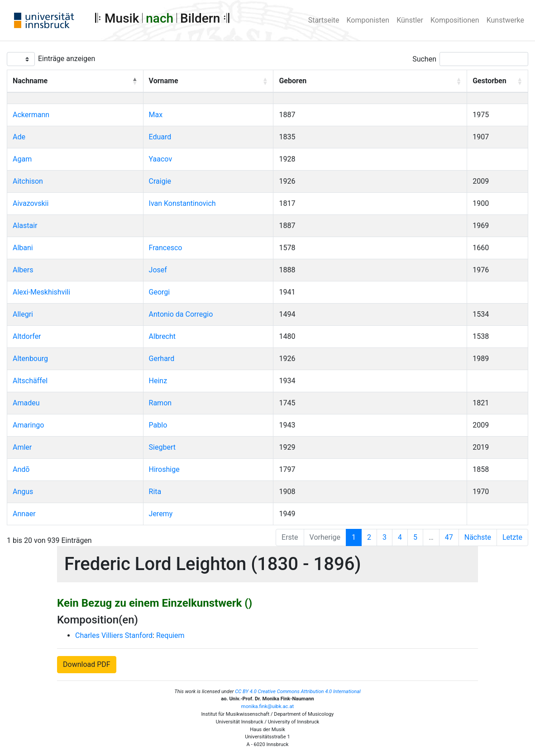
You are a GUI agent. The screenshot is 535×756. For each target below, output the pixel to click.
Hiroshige (164, 469)
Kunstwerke (505, 20)
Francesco (166, 248)
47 (449, 537)
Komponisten (368, 20)
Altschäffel (30, 381)
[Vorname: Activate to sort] (208, 81)
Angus (23, 492)
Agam (22, 159)
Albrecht (162, 336)
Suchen (424, 59)
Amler (22, 447)
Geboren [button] (293, 81)
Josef (158, 270)
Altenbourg (30, 359)
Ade (19, 137)
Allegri (23, 314)
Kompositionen (455, 20)
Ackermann (31, 115)
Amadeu (26, 403)
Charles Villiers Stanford (114, 635)
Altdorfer (27, 336)
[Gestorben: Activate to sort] (498, 81)
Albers (23, 270)
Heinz (158, 381)
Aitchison (28, 181)
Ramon (160, 403)
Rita (155, 492)
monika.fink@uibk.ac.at (267, 706)
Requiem (170, 635)
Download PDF (87, 664)
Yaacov (161, 159)
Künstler (410, 20)
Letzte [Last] (512, 537)
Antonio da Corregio (181, 314)
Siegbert (162, 447)
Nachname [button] (30, 81)
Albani (23, 248)
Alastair (25, 226)
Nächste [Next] (478, 537)
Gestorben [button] (489, 81)
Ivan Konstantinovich (182, 203)
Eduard (160, 137)
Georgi (160, 292)
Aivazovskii (31, 203)
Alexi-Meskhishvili (41, 292)
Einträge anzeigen (67, 59)
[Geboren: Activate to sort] (370, 81)
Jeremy (161, 514)
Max (156, 115)
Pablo (158, 425)
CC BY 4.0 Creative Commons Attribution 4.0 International (298, 692)
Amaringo (28, 425)
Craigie (160, 181)
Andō (21, 469)
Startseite (324, 20)
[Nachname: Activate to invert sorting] (75, 81)
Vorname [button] (164, 81)
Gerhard (162, 359)
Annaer (24, 514)
